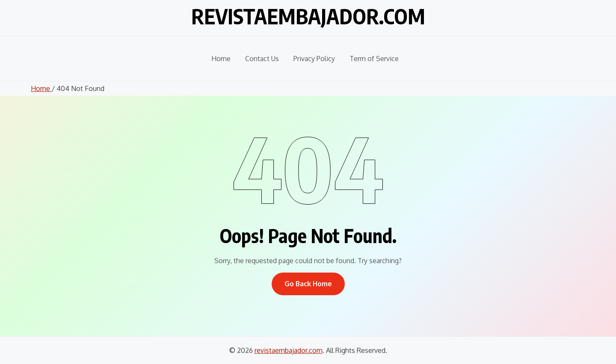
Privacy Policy (314, 59)
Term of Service (374, 59)
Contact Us (262, 59)
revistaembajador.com (308, 16)
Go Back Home (308, 284)
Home (221, 59)
